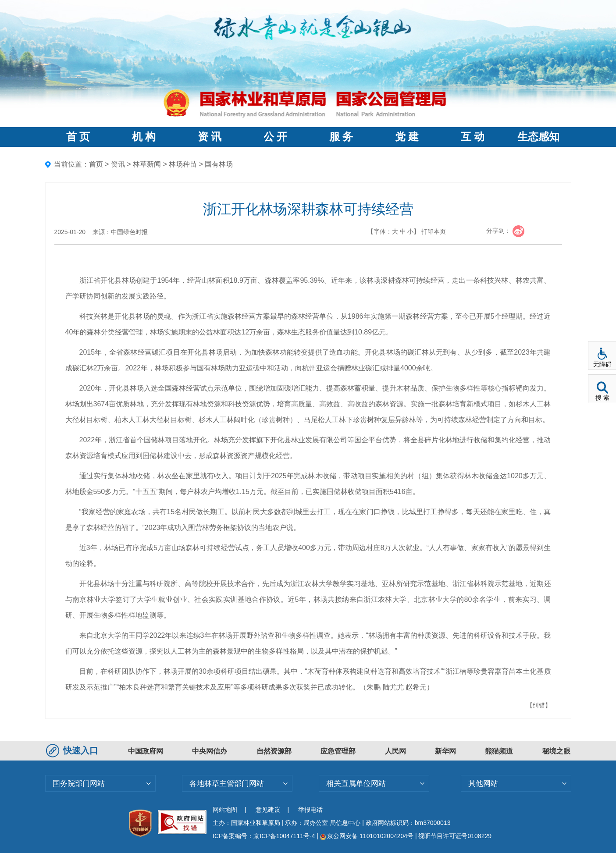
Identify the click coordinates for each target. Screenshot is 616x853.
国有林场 (219, 164)
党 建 (407, 137)
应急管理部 (338, 751)
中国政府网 (146, 751)
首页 (96, 164)
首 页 (78, 137)
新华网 (445, 751)
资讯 (118, 164)
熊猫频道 (499, 751)
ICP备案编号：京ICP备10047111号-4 (265, 836)
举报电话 (310, 810)
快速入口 (73, 750)
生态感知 (538, 137)
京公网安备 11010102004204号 (367, 836)
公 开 (275, 137)
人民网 (395, 751)
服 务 (341, 137)
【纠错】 (539, 705)
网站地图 (225, 810)
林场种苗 (183, 164)
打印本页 (434, 231)
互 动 (473, 137)
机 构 (144, 137)
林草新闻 (147, 164)
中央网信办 (210, 751)
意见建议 (268, 810)
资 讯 (210, 137)
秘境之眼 (556, 751)
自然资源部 (274, 751)
